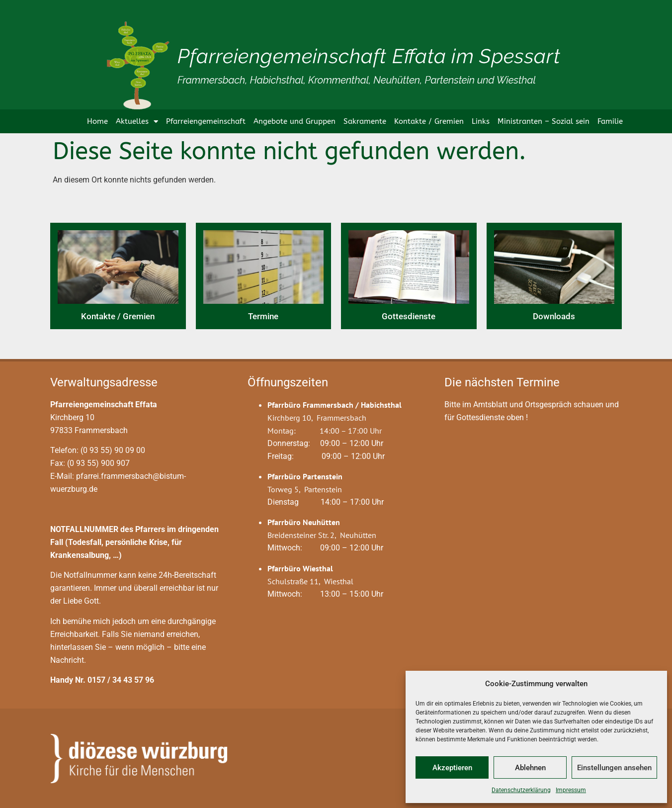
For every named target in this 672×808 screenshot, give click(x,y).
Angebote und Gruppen (294, 121)
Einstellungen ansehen (614, 768)
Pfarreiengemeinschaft (206, 121)
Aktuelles (137, 122)
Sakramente (365, 121)
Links (481, 121)
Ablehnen (530, 768)
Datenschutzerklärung (521, 790)
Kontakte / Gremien (429, 121)
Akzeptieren (452, 768)
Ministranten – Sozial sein (544, 121)
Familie (610, 121)
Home (97, 121)
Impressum (571, 790)
